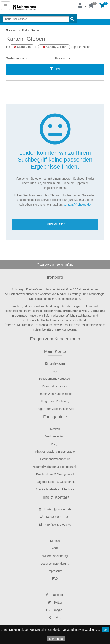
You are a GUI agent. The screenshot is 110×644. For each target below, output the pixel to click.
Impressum (55, 571)
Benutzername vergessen (55, 379)
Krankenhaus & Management (55, 474)
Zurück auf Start (55, 224)
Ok (105, 630)
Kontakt (55, 541)
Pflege (55, 444)
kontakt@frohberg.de (77, 205)
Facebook (55, 595)
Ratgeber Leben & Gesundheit (55, 482)
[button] (82, 6)
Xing (55, 617)
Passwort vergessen (55, 386)
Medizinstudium (55, 436)
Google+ (55, 610)
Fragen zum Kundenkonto (55, 339)
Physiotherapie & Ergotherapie (55, 452)
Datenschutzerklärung (55, 564)
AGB (55, 548)
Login (55, 371)
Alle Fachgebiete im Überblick (55, 489)
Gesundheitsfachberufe (55, 459)
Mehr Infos (56, 639)
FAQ (55, 578)
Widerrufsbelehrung (55, 556)
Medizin (55, 429)
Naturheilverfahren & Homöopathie (55, 467)
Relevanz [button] (62, 58)
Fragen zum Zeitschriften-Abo (55, 409)
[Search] (36, 19)
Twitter (55, 603)
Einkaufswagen (55, 363)
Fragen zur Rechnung (55, 401)
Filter (55, 69)
